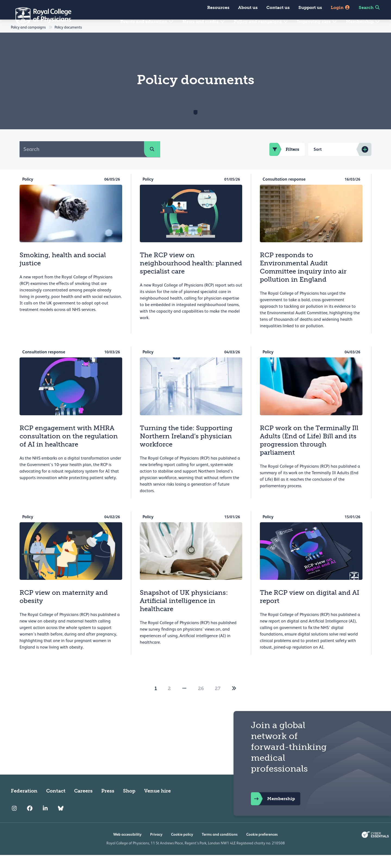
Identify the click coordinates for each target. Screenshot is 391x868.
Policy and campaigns (261, 22)
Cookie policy (182, 847)
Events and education (147, 22)
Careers (83, 804)
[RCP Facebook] (30, 821)
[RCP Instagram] (14, 821)
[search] (152, 162)
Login (340, 7)
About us (248, 7)
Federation (24, 804)
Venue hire (157, 804)
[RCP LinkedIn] (45, 821)
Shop (129, 804)
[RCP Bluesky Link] (61, 821)
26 (201, 702)
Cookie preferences (262, 847)
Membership (363, 22)
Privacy (156, 847)
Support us (310, 7)
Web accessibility (127, 847)
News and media (204, 22)
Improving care (317, 22)
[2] (234, 702)
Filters (284, 162)
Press (108, 804)
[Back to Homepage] (40, 16)
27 (218, 702)
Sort (318, 162)
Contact (56, 804)
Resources (218, 7)
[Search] (82, 162)
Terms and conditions (220, 847)
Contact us (278, 7)
